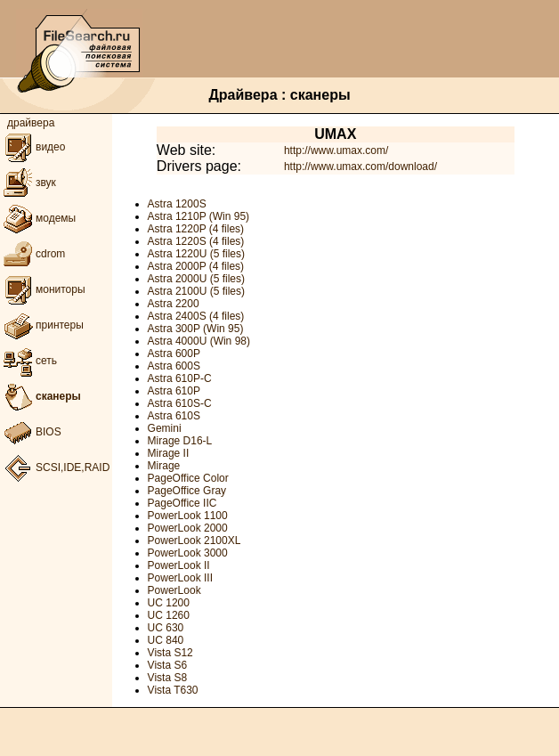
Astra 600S (174, 366)
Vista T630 (173, 690)
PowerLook (174, 590)
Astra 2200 (174, 304)
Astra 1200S (177, 204)
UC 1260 (169, 615)
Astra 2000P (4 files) (196, 266)
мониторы (43, 289)
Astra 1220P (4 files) (196, 229)
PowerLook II (179, 565)
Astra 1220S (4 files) (196, 241)
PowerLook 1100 (188, 516)
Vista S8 (167, 678)
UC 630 (166, 628)
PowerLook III (180, 578)
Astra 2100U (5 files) (196, 291)
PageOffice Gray (187, 491)
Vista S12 (170, 653)
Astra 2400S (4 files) (196, 316)
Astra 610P (174, 391)
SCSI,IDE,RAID (55, 467)
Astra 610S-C (180, 403)
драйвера (31, 123)
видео (32, 147)
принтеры (42, 325)
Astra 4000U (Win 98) (199, 341)
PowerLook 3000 (188, 553)
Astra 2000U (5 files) (196, 279)
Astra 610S (174, 416)
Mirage (164, 466)
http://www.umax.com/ (336, 150)
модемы (38, 218)
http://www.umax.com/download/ (361, 167)
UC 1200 (169, 603)
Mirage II (169, 453)
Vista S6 (167, 665)
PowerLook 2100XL (194, 541)
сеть (28, 361)
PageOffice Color (188, 478)
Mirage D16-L (180, 441)
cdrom (32, 254)
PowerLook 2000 (188, 528)
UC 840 (166, 640)
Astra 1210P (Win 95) (199, 216)
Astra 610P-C (180, 378)
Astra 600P (174, 354)
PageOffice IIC (182, 503)
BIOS (31, 432)
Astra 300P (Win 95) (196, 329)
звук (28, 183)
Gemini (165, 428)
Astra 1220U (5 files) (196, 254)
